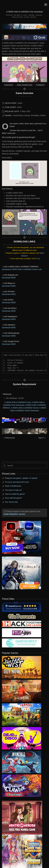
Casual (39, 15)
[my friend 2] (22, 616)
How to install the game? (15, 494)
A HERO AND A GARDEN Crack (18, 402)
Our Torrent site (11, 502)
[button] (46, 5)
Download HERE (9, 278)
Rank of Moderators (13, 486)
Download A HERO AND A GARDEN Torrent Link (22, 269)
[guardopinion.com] (22, 607)
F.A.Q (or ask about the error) (17, 482)
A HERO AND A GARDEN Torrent (25, 408)
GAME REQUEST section (14, 514)
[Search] (24, 466)
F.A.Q (38, 259)
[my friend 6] (22, 633)
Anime (31, 15)
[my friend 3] (22, 624)
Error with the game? (14, 498)
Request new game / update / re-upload (21, 478)
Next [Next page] (42, 438)
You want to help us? (14, 490)
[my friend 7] (22, 643)
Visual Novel (30, 17)
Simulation (17, 17)
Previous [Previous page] (9, 438)
